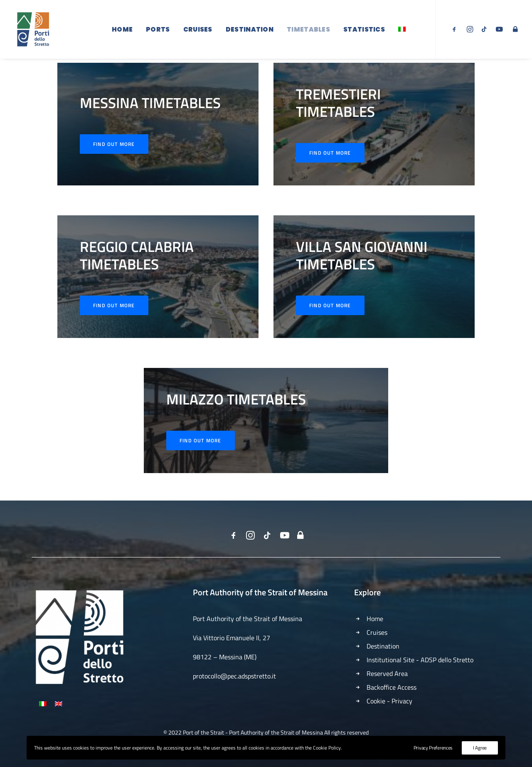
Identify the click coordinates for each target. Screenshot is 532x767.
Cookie (376, 701)
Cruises (198, 30)
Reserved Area (387, 673)
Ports (158, 30)
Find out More (114, 157)
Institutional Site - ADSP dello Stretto (420, 660)
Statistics (364, 30)
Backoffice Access (392, 687)
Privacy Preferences (433, 748)
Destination (250, 30)
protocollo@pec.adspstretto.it (234, 676)
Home (122, 30)
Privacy (402, 701)
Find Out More (330, 165)
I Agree (480, 748)
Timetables (308, 30)
